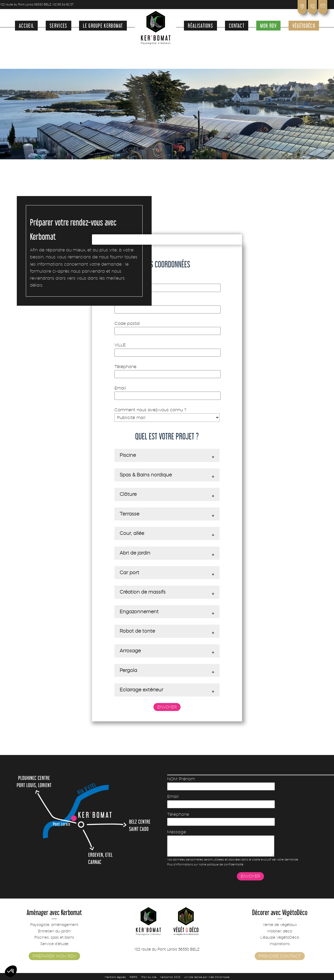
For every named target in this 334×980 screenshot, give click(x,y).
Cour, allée (132, 533)
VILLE (167, 349)
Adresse (167, 306)
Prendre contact (280, 956)
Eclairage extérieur (141, 690)
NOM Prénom (167, 284)
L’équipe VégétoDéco (280, 937)
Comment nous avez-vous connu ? (167, 414)
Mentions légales (115, 977)
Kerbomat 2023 (170, 977)
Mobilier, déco (280, 931)
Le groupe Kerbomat (103, 25)
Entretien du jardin (54, 931)
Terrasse (129, 514)
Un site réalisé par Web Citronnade (207, 977)
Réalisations (200, 25)
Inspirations (280, 944)
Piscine (128, 455)
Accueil (26, 25)
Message (234, 843)
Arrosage (130, 651)
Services (58, 25)
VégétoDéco (304, 25)
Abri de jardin (135, 553)
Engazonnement (139, 612)
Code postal (167, 327)
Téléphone (167, 370)
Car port (129, 573)
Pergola (128, 670)
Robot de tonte (137, 631)
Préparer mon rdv (54, 956)
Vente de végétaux (280, 925)
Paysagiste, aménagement (54, 925)
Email (167, 392)
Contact (237, 25)
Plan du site (149, 977)
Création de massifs (143, 592)
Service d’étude (54, 944)
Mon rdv (268, 25)
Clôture (128, 494)
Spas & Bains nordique (146, 475)
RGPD (134, 977)
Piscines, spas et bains (54, 937)
